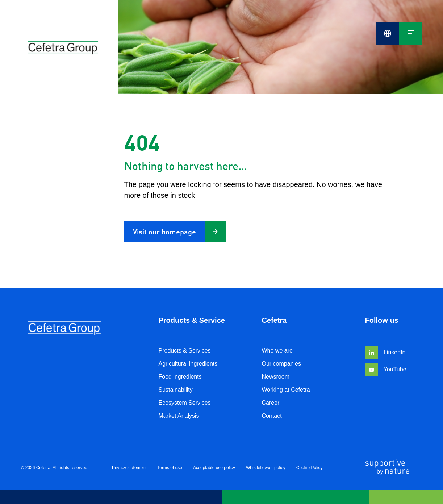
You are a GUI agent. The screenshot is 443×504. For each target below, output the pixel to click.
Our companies (282, 364)
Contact (272, 416)
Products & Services (185, 351)
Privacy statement (129, 468)
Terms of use (170, 468)
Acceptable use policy (214, 468)
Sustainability (176, 390)
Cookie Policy (310, 468)
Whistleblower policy (266, 468)
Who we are (277, 351)
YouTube (386, 369)
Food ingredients (180, 377)
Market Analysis (179, 416)
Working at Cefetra (286, 390)
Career (271, 403)
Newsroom (276, 377)
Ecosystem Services (185, 403)
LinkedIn (385, 352)
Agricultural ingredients (188, 364)
